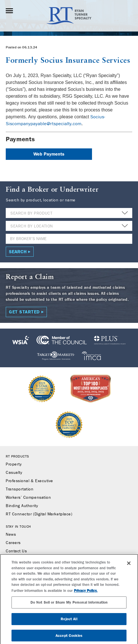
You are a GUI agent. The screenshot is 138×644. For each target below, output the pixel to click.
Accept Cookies (69, 638)
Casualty (14, 473)
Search (18, 252)
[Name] (69, 239)
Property (14, 464)
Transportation (20, 489)
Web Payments (49, 154)
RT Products (17, 456)
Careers (13, 543)
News (11, 535)
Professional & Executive (29, 481)
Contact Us (16, 551)
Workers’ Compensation (28, 498)
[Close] (129, 565)
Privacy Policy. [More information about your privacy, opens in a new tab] (86, 593)
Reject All (69, 621)
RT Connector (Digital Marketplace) (39, 514)
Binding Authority (22, 506)
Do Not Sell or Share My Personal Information (69, 604)
